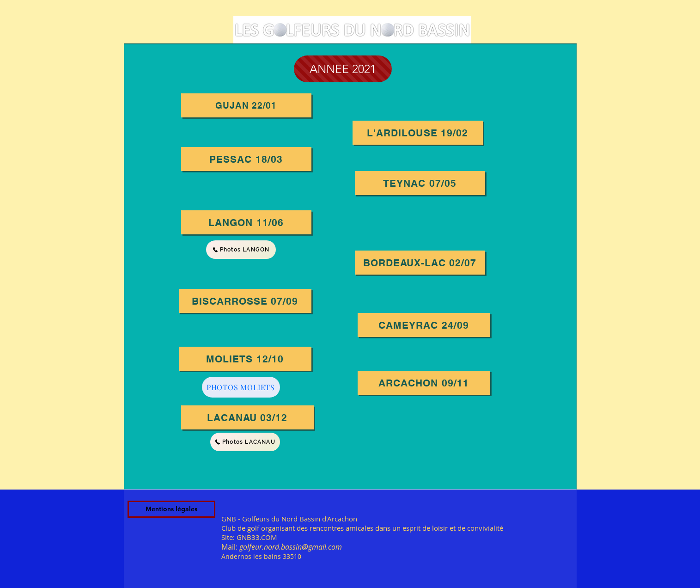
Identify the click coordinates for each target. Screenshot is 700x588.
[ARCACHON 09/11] (424, 383)
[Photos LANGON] (241, 250)
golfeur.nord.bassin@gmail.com (291, 547)
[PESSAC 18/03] (246, 159)
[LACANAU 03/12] (247, 417)
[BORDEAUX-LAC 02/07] (420, 263)
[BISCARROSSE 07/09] (245, 301)
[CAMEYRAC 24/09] (424, 325)
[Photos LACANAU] (245, 442)
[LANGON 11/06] (246, 222)
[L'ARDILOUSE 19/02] (418, 133)
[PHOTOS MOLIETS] (241, 387)
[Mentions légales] (171, 509)
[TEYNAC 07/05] (420, 183)
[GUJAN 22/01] (246, 105)
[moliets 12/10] (245, 359)
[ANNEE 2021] (343, 69)
